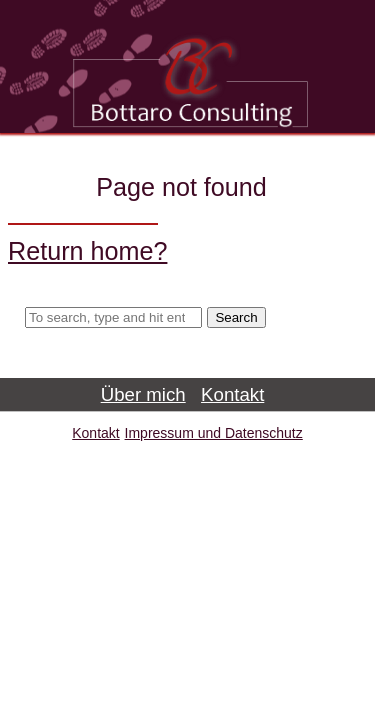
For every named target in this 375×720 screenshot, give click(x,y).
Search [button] (236, 317)
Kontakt (232, 394)
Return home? (87, 251)
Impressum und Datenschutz (214, 433)
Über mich (143, 394)
